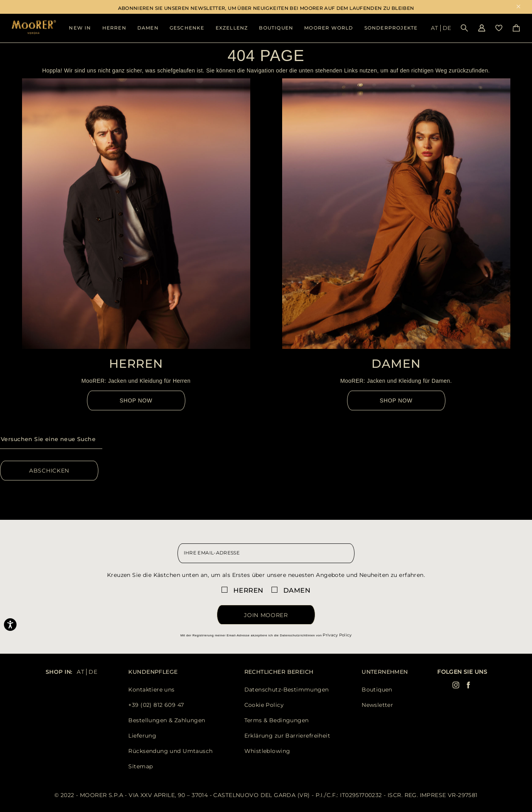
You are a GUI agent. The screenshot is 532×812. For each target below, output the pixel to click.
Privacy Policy (337, 635)
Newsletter (377, 705)
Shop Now (136, 400)
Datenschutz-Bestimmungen (287, 690)
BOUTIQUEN (276, 28)
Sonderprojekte (391, 28)
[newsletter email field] (266, 553)
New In (80, 28)
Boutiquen (377, 690)
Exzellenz (232, 28)
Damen (148, 28)
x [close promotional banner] (518, 7)
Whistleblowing (267, 751)
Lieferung (142, 736)
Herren (114, 28)
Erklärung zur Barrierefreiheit (287, 736)
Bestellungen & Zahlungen (167, 720)
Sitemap (140, 766)
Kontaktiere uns (151, 690)
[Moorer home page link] (34, 28)
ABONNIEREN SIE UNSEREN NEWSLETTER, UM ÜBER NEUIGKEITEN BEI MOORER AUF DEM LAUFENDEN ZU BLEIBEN (266, 8)
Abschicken (49, 471)
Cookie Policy (264, 705)
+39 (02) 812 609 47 (156, 705)
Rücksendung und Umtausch (170, 751)
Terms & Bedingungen (277, 720)
